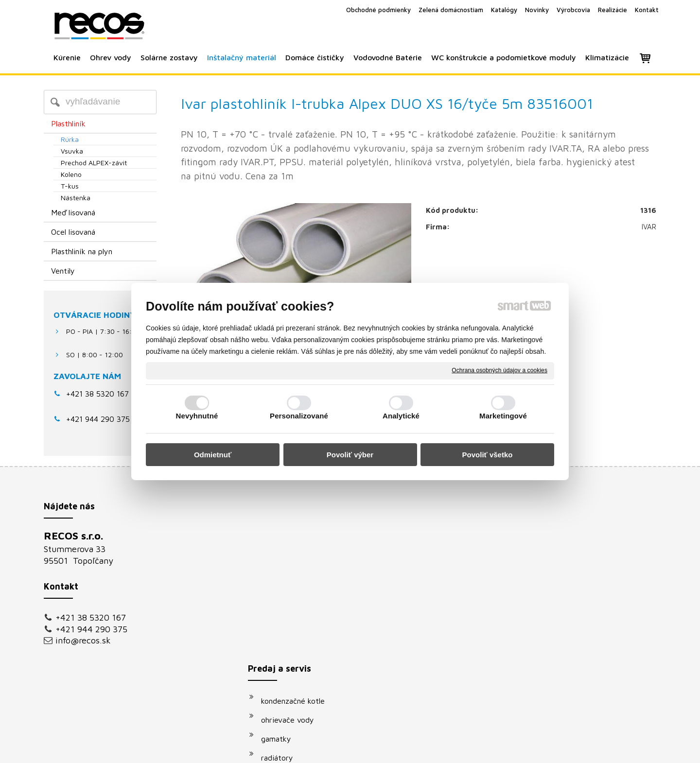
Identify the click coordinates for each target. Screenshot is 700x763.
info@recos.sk (83, 640)
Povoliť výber (350, 455)
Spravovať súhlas (515, 749)
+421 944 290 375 (91, 629)
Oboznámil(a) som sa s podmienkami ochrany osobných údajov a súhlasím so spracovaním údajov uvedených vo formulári (562, 653)
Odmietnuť (213, 455)
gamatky (281, 576)
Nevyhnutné (197, 416)
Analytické (401, 416)
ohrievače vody (292, 557)
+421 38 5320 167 (97, 394)
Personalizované (299, 416)
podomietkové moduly (304, 652)
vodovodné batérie (298, 633)
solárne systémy (294, 614)
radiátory (282, 595)
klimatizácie (286, 671)
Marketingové (503, 416)
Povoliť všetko (488, 455)
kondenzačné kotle (298, 538)
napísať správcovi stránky (339, 749)
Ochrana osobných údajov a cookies (499, 370)
